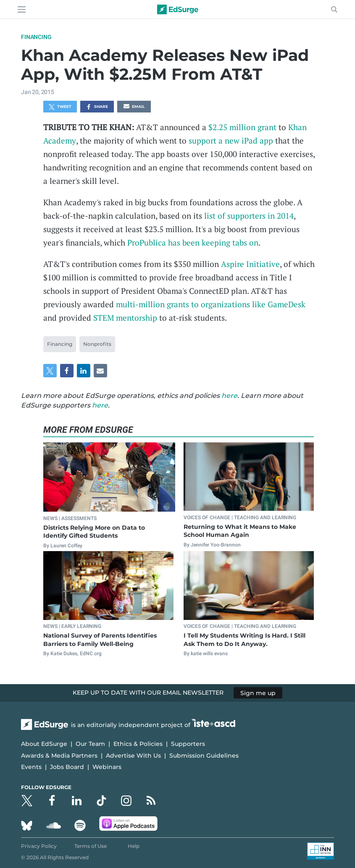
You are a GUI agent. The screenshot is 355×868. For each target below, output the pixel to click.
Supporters (188, 744)
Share (97, 107)
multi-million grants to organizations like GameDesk (211, 304)
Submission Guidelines (204, 756)
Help (134, 846)
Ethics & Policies (138, 744)
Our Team (90, 744)
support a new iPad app (231, 140)
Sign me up (258, 693)
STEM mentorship (125, 318)
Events (31, 767)
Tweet (60, 107)
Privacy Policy (39, 846)
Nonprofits (97, 344)
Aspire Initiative (250, 264)
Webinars (107, 767)
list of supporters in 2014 (249, 216)
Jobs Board (67, 767)
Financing (36, 37)
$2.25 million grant (242, 127)
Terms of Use (91, 846)
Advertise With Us (133, 756)
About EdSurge (44, 744)
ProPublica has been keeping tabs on (193, 242)
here (229, 396)
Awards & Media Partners (59, 756)
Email (134, 107)
